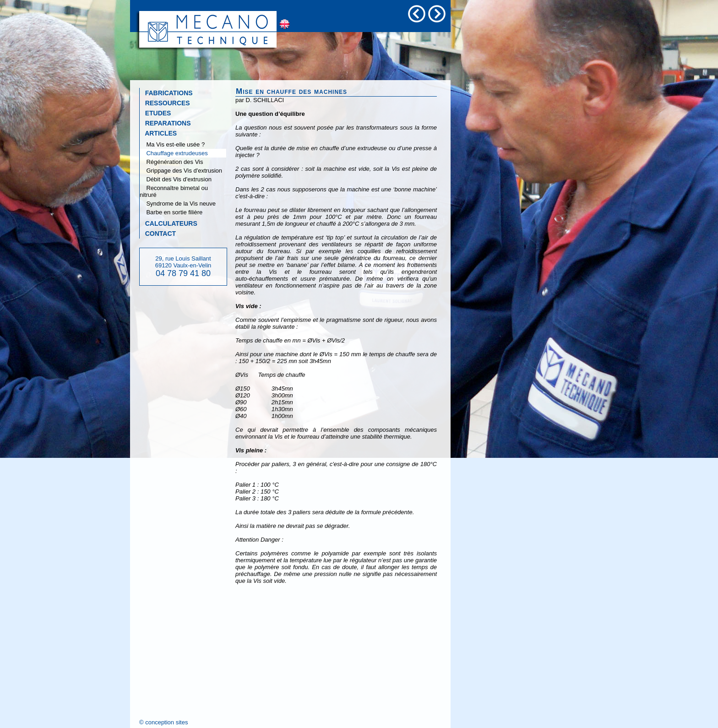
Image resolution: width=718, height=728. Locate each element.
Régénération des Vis (171, 162)
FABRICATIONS (166, 93)
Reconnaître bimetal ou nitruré (174, 191)
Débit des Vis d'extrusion (176, 179)
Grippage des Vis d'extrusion (181, 171)
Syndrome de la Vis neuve (178, 204)
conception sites (166, 722)
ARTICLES (158, 133)
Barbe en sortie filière (171, 212)
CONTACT (158, 234)
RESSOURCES (165, 103)
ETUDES (155, 113)
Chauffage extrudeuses (174, 153)
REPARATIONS (165, 123)
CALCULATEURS (169, 223)
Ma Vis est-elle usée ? (172, 144)
